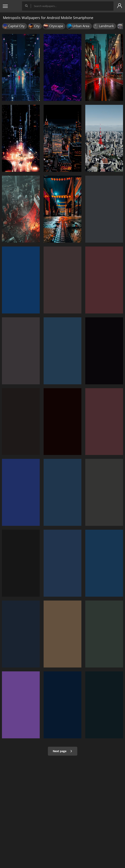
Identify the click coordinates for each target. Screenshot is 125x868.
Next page (63, 751)
